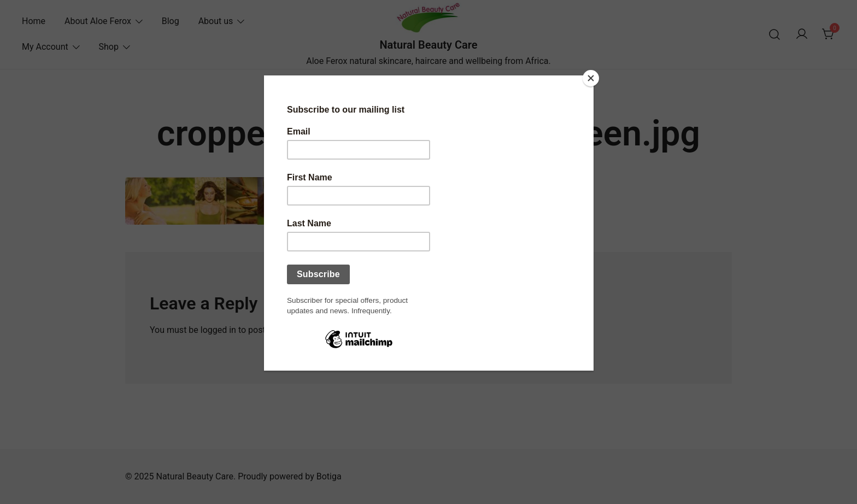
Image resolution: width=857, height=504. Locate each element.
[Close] (591, 78)
